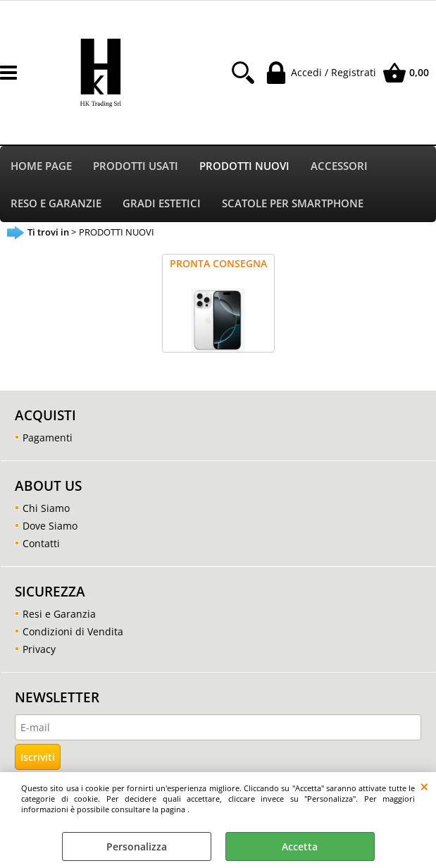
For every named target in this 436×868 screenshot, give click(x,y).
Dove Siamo (50, 526)
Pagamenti (48, 438)
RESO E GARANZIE (56, 203)
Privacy (39, 649)
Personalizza (137, 846)
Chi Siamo (46, 508)
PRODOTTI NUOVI (244, 166)
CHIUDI (424, 786)
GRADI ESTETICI (162, 203)
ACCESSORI (339, 166)
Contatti (41, 543)
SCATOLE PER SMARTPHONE (293, 203)
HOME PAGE (41, 166)
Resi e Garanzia (59, 614)
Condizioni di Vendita (73, 631)
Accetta (300, 846)
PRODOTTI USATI (136, 166)
